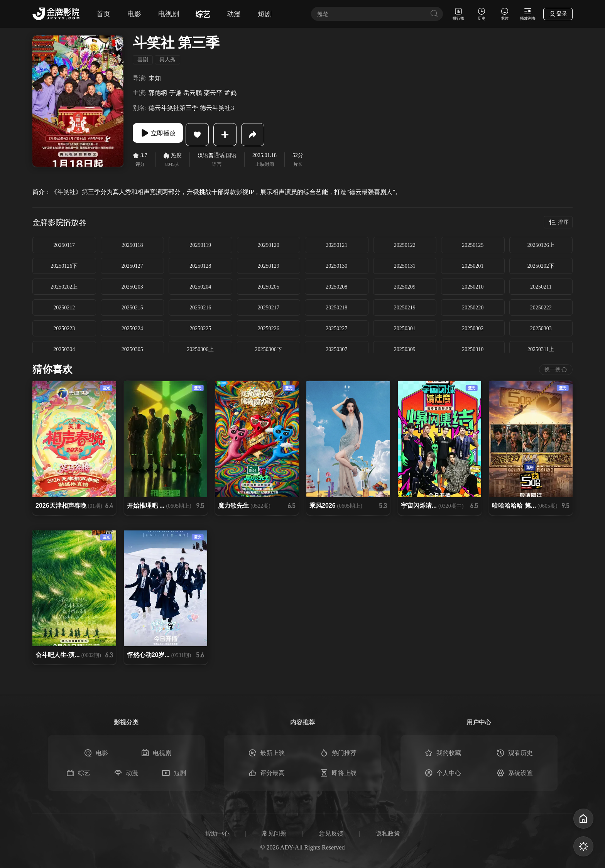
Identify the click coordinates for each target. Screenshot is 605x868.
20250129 (269, 266)
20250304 (64, 349)
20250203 (132, 287)
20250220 (473, 308)
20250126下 (64, 266)
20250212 (64, 308)
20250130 (336, 266)
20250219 (405, 308)
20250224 (132, 328)
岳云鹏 (193, 93)
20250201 (473, 266)
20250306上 (200, 349)
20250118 (132, 245)
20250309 (405, 349)
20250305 (132, 349)
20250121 (336, 245)
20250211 (541, 287)
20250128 (200, 266)
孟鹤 (230, 93)
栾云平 (213, 93)
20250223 (64, 328)
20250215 (132, 308)
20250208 (336, 287)
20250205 (269, 287)
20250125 (473, 245)
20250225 (200, 328)
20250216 (200, 308)
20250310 (473, 349)
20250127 (132, 266)
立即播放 (164, 135)
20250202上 (64, 287)
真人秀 (167, 60)
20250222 (541, 308)
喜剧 (143, 60)
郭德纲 (158, 93)
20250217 (269, 308)
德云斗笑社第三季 (173, 108)
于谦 (175, 93)
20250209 (405, 287)
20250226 (269, 328)
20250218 (336, 308)
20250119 (200, 245)
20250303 (541, 328)
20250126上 (541, 245)
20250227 (336, 328)
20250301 (405, 328)
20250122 (405, 245)
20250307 (336, 349)
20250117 (64, 245)
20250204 (200, 287)
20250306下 (269, 349)
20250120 (269, 245)
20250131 (405, 266)
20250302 (473, 328)
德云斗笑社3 (217, 108)
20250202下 (541, 266)
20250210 (473, 287)
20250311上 (541, 349)
